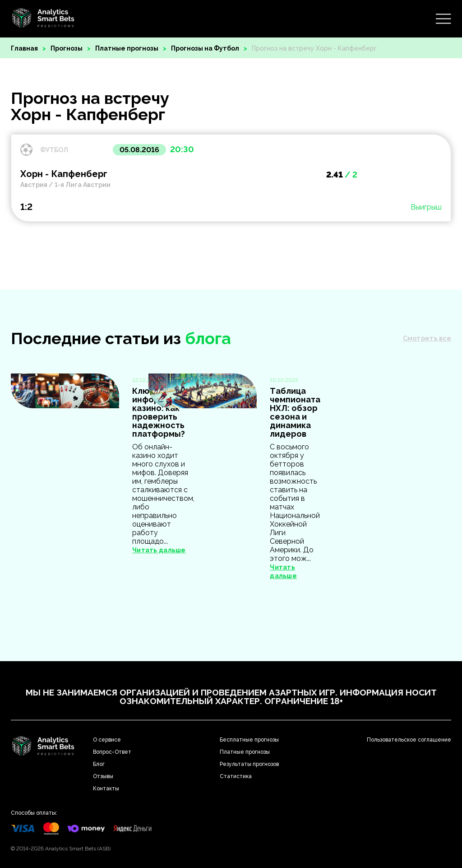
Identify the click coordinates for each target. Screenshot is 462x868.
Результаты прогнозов (249, 764)
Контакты (106, 789)
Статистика (236, 776)
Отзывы (103, 776)
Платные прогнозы (127, 48)
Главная (24, 48)
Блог (99, 764)
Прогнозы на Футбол (205, 48)
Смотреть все (427, 338)
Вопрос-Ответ (112, 752)
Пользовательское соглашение (409, 740)
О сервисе (107, 740)
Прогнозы (67, 48)
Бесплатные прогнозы (249, 740)
